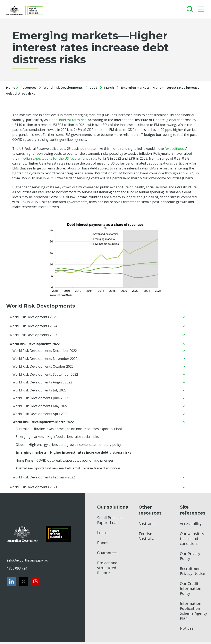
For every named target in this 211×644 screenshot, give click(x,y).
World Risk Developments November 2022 (45, 359)
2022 (94, 88)
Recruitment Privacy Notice (192, 573)
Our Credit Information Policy (191, 590)
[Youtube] (36, 583)
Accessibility (191, 526)
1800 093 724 (17, 570)
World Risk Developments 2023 (33, 335)
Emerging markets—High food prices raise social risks (57, 438)
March (109, 88)
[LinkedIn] (11, 583)
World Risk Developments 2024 (33, 326)
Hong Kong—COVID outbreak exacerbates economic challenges (65, 462)
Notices (187, 630)
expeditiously (176, 149)
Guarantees (107, 555)
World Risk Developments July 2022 (40, 391)
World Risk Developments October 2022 (43, 367)
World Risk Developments (63, 88)
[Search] (189, 9)
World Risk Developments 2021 (33, 489)
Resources (28, 88)
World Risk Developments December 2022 (45, 351)
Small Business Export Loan (110, 522)
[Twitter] (24, 583)
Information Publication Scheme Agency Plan (193, 613)
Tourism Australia (146, 538)
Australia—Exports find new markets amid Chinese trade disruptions (68, 470)
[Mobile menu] (201, 10)
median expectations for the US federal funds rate (59, 158)
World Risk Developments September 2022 (45, 375)
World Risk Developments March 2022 (43, 423)
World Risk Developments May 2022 (40, 407)
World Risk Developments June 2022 (40, 399)
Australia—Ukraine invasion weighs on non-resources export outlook (69, 430)
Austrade (146, 526)
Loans (102, 535)
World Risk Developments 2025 (33, 317)
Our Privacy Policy (190, 558)
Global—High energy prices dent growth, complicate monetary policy (68, 446)
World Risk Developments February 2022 (44, 479)
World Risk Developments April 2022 (40, 415)
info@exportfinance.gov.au (27, 562)
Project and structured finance (107, 570)
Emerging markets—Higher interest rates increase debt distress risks (73, 454)
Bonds (103, 545)
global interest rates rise (67, 120)
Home (11, 88)
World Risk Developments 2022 (35, 344)
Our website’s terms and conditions (192, 541)
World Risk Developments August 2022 (42, 383)
